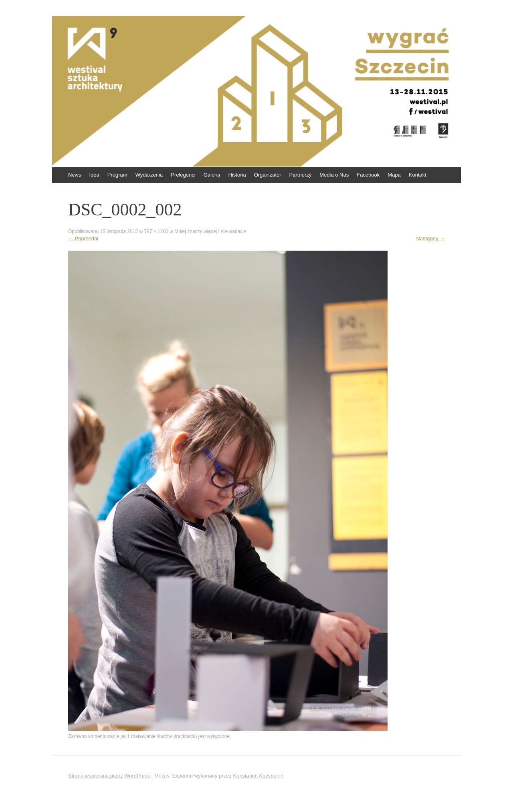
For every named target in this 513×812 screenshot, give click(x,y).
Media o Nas (334, 175)
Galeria (212, 175)
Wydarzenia (149, 175)
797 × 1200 (156, 231)
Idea (94, 175)
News (75, 175)
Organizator (268, 175)
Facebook (368, 175)
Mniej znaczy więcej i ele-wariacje (210, 231)
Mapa (394, 175)
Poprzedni (83, 238)
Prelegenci (183, 175)
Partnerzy (301, 175)
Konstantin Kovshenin (258, 776)
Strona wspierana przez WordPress (109, 776)
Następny (430, 238)
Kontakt (418, 175)
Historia (237, 175)
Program (117, 175)
